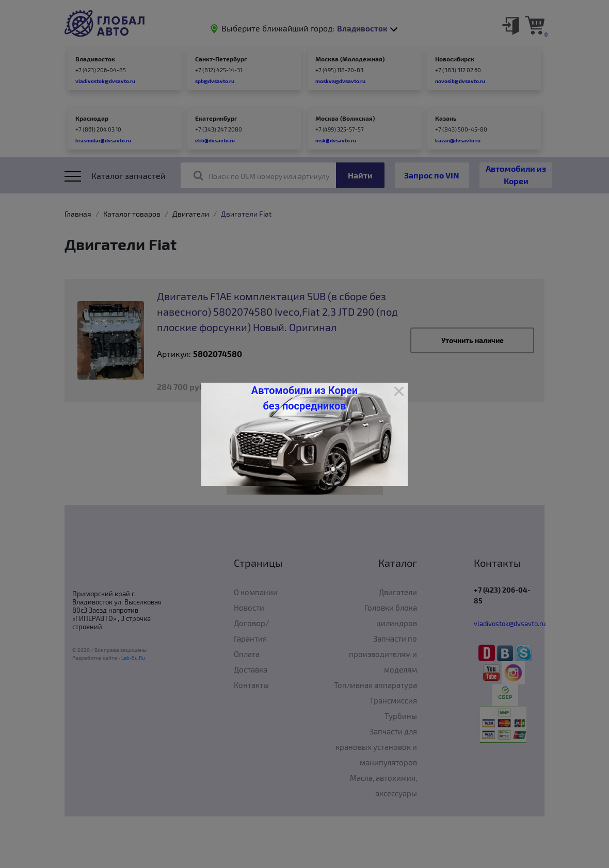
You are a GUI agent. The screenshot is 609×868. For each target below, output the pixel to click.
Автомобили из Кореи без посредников (304, 398)
